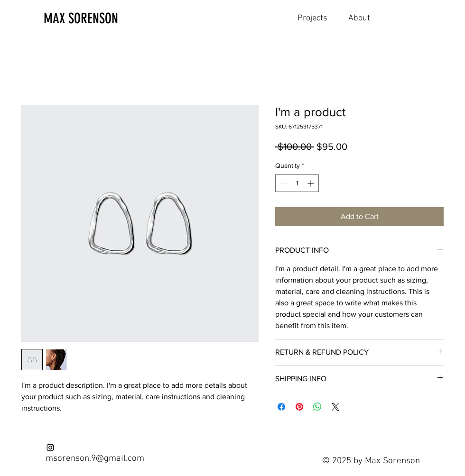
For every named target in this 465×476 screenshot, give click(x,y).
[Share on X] (335, 407)
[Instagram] (50, 448)
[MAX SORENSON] (94, 18)
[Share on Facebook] (281, 407)
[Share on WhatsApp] (317, 407)
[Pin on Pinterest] (299, 407)
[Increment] (312, 183)
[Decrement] (283, 183)
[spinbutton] (297, 183)
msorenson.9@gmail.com (95, 459)
